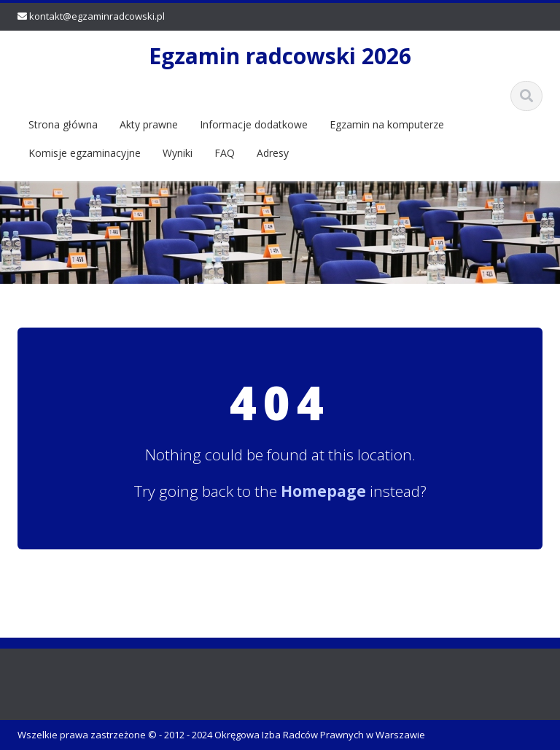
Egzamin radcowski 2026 (280, 56)
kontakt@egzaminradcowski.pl (97, 16)
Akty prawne (149, 124)
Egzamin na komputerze (387, 124)
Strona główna (63, 124)
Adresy (273, 153)
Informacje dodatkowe (254, 124)
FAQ (225, 153)
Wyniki (178, 153)
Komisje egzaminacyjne (85, 153)
